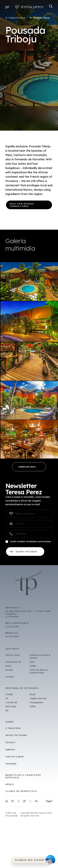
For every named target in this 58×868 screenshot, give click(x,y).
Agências (10, 749)
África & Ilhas (13, 655)
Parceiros (10, 742)
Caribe (33, 666)
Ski (7, 710)
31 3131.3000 (12, 627)
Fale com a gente (14, 757)
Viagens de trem (38, 698)
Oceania (10, 677)
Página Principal (17, 18)
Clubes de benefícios (21, 791)
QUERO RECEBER (25, 552)
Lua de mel (11, 702)
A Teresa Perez (13, 728)
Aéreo (10, 784)
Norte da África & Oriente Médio (39, 671)
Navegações (36, 702)
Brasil (8, 666)
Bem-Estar (11, 706)
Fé (7, 698)
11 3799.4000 (12, 617)
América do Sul (13, 662)
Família (9, 694)
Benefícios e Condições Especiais (23, 776)
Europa (9, 670)
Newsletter (11, 764)
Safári (33, 706)
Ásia (32, 662)
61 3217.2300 (12, 636)
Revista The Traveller (16, 735)
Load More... (29, 467)
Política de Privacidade (12, 814)
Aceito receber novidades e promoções (30, 541)
